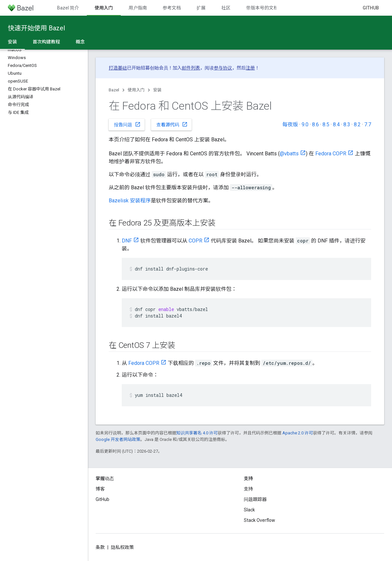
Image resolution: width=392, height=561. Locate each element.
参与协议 (223, 68)
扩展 (201, 8)
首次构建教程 (46, 42)
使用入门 (136, 90)
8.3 (347, 125)
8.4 (336, 125)
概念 (80, 42)
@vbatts (289, 154)
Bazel (114, 90)
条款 (100, 547)
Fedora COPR (331, 154)
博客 (100, 489)
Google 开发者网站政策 (118, 439)
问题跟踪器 (255, 499)
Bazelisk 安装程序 (130, 201)
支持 (248, 489)
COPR (196, 241)
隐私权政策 (122, 547)
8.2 (357, 125)
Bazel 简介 (68, 8)
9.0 (305, 125)
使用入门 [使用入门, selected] (104, 8)
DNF (127, 241)
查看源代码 (172, 124)
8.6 (315, 125)
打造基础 (118, 68)
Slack (249, 510)
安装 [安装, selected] (12, 42)
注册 (250, 68)
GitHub (371, 8)
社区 (226, 8)
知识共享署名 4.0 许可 (197, 433)
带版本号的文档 (262, 8)
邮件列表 (191, 68)
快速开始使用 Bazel (36, 28)
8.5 (326, 125)
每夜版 (290, 125)
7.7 (368, 125)
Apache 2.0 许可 (298, 433)
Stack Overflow (259, 520)
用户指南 (138, 8)
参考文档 (172, 8)
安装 (157, 90)
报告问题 (127, 124)
